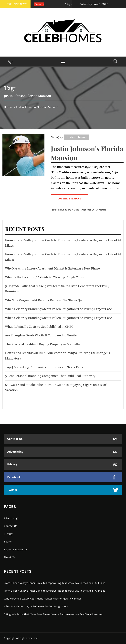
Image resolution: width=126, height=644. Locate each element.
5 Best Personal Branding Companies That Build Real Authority (50, 376)
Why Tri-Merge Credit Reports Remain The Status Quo (44, 300)
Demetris (101, 210)
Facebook (14, 477)
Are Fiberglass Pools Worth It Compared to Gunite (41, 335)
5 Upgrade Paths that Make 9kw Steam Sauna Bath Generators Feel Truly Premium (53, 614)
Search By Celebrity (15, 549)
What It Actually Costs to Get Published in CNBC (39, 327)
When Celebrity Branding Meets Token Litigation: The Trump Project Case (58, 309)
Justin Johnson (77, 137)
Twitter (12, 490)
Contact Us (15, 439)
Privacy (12, 464)
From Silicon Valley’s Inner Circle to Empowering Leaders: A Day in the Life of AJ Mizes (55, 583)
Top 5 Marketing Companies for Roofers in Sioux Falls (44, 367)
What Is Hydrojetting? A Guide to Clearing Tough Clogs (44, 277)
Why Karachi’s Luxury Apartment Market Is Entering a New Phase (52, 268)
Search (8, 542)
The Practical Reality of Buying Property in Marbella (42, 344)
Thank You (10, 557)
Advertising (15, 452)
